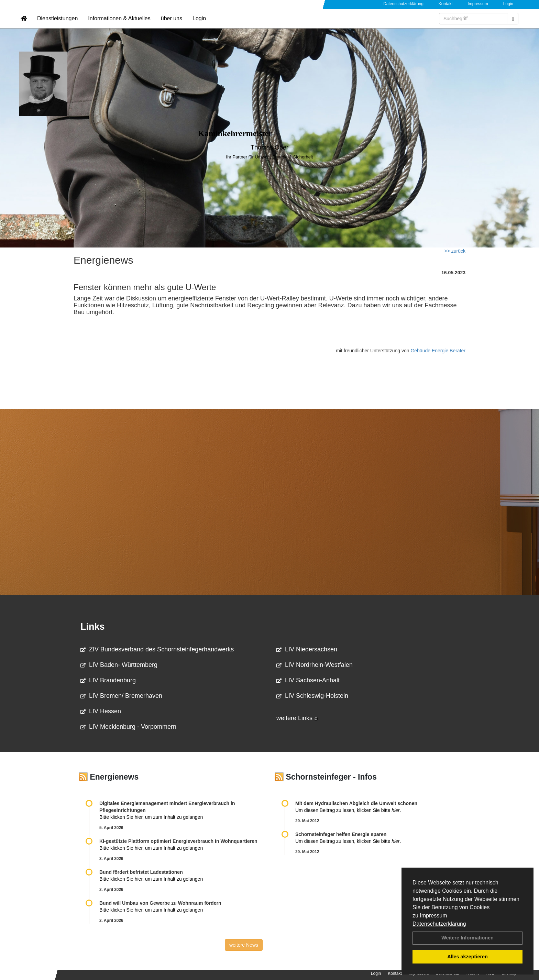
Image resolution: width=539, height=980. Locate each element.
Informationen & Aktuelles (119, 26)
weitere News (244, 945)
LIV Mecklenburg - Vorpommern (128, 727)
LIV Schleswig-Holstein (312, 696)
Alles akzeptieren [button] (467, 957)
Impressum (433, 916)
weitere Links (297, 718)
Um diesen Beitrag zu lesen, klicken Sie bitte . (348, 810)
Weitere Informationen (467, 938)
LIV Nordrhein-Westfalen (315, 665)
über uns (172, 26)
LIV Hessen (101, 711)
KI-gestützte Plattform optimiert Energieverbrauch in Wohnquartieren (178, 841)
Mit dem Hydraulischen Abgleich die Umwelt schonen (356, 803)
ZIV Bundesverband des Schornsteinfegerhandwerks (157, 649)
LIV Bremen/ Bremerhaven (121, 696)
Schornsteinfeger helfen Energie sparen (341, 834)
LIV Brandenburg (108, 680)
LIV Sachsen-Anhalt (308, 680)
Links (93, 627)
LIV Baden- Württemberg (119, 665)
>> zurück (455, 251)
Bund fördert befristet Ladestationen (141, 872)
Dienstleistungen (57, 26)
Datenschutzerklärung (439, 924)
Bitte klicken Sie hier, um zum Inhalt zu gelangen (151, 817)
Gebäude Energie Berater (438, 351)
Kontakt (446, 4)
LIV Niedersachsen (307, 649)
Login (508, 4)
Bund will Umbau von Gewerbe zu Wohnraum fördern (160, 903)
